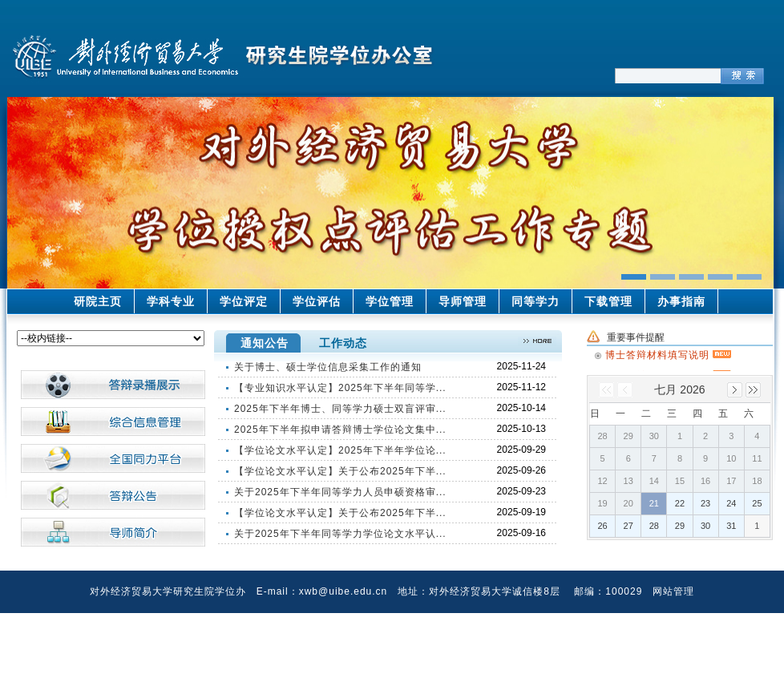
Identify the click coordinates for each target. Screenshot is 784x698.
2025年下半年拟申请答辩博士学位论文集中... (340, 430)
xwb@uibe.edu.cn (344, 591)
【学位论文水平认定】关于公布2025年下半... (340, 471)
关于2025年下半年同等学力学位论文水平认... (340, 534)
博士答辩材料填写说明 (668, 353)
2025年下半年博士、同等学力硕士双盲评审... (340, 409)
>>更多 (537, 341)
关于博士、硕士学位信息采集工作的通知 (328, 367)
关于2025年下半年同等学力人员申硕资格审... (340, 492)
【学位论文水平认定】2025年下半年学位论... (340, 450)
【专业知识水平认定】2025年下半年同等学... (340, 388)
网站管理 (673, 591)
